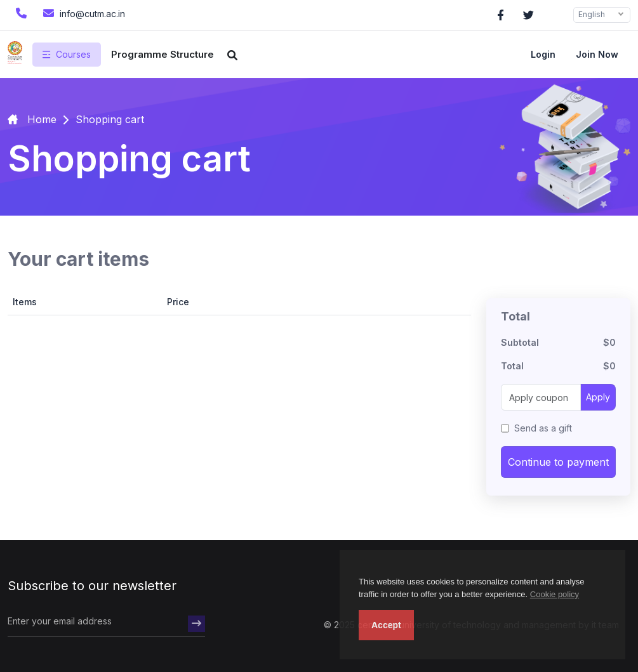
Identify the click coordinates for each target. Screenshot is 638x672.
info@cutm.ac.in (83, 13)
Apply (598, 397)
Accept (386, 625)
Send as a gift (543, 428)
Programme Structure (163, 54)
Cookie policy (555, 594)
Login (543, 54)
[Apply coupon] (541, 397)
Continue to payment (558, 462)
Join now (597, 54)
